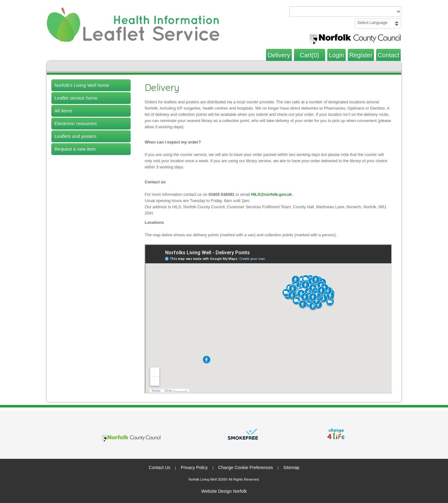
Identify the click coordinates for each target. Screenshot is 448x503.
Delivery (279, 55)
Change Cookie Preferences (245, 468)
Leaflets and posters (75, 136)
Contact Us (159, 468)
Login (336, 55)
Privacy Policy (194, 468)
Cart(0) (310, 55)
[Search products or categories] (345, 12)
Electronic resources (76, 123)
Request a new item (75, 149)
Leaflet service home (76, 98)
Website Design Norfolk (224, 491)
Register (361, 55)
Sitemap (291, 468)
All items (63, 111)
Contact (388, 55)
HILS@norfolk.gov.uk (272, 194)
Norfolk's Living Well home (82, 85)
